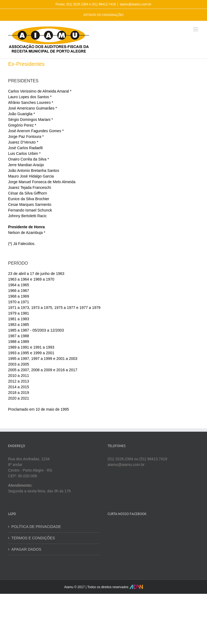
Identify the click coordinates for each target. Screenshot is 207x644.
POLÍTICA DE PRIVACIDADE (36, 527)
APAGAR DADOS (26, 549)
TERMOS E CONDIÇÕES (33, 538)
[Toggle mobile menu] (196, 29)
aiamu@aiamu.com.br (136, 4)
